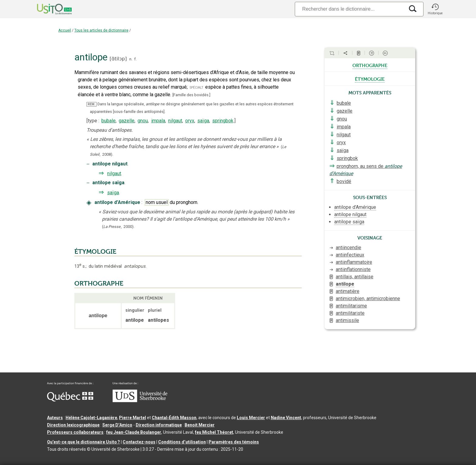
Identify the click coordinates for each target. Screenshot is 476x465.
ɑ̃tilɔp (118, 59)
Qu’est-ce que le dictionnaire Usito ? (83, 442)
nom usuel (157, 202)
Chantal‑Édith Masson (174, 418)
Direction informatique (159, 425)
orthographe (370, 65)
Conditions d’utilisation (182, 442)
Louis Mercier (251, 418)
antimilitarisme (351, 306)
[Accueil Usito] (48, 9)
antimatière (348, 291)
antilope (345, 284)
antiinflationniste (353, 269)
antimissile (347, 320)
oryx (190, 121)
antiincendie (348, 248)
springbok (223, 121)
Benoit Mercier (200, 425)
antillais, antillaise (355, 277)
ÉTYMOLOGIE (95, 252)
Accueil (65, 30)
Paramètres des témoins (234, 442)
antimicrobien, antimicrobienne (368, 299)
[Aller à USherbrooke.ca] (140, 401)
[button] (435, 9)
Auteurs (55, 418)
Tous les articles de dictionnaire (101, 30)
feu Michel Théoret (214, 432)
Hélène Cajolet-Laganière (91, 418)
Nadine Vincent (286, 418)
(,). (118, 227)
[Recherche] (350, 9)
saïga (203, 121)
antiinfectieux (350, 255)
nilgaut (175, 121)
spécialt (196, 87)
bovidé (344, 181)
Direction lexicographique (73, 425)
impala (158, 121)
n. (131, 59)
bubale (109, 121)
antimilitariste (350, 313)
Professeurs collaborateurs (75, 432)
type (92, 121)
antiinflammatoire (354, 262)
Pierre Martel (133, 418)
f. (135, 59)
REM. (92, 104)
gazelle (127, 121)
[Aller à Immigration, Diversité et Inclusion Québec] (70, 400)
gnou (143, 121)
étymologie (370, 79)
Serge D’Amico (117, 425)
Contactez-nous (139, 442)
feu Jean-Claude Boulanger (134, 432)
